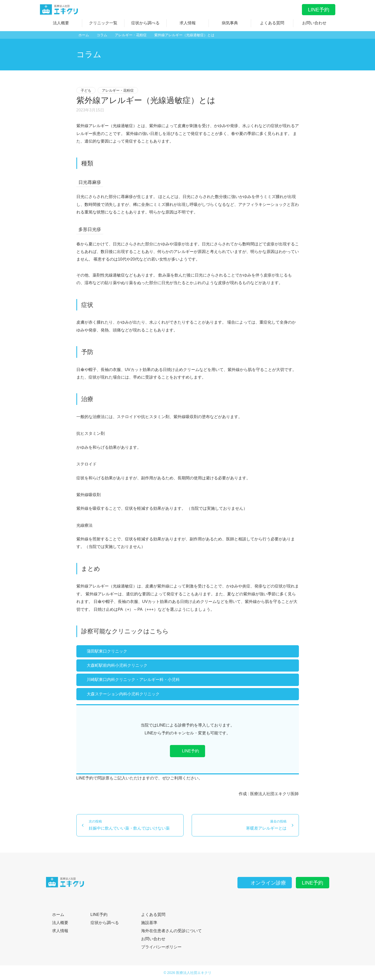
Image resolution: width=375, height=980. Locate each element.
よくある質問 (272, 23)
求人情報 (188, 23)
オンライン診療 (265, 883)
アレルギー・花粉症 (118, 90)
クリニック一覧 (103, 23)
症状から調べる (145, 23)
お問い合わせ (314, 23)
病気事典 (230, 23)
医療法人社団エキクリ (194, 973)
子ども (86, 90)
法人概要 (61, 23)
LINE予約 (319, 10)
